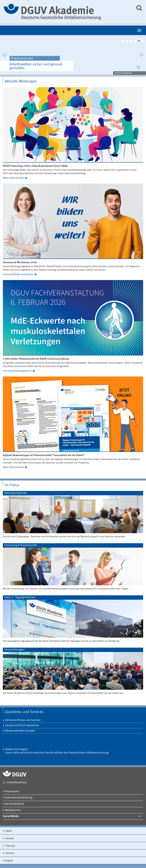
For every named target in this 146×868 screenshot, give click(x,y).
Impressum (12, 792)
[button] (138, 67)
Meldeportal (13, 810)
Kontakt (10, 839)
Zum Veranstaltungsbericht (17, 371)
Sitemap (10, 846)
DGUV (8, 831)
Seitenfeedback (17, 783)
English (9, 861)
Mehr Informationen (13, 178)
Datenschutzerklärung (19, 798)
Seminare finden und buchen (18, 274)
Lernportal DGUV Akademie (22, 726)
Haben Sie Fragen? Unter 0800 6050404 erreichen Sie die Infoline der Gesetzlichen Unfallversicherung (57, 751)
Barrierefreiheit (15, 804)
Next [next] (141, 56)
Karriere (10, 853)
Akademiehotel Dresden (20, 731)
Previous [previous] (5, 56)
